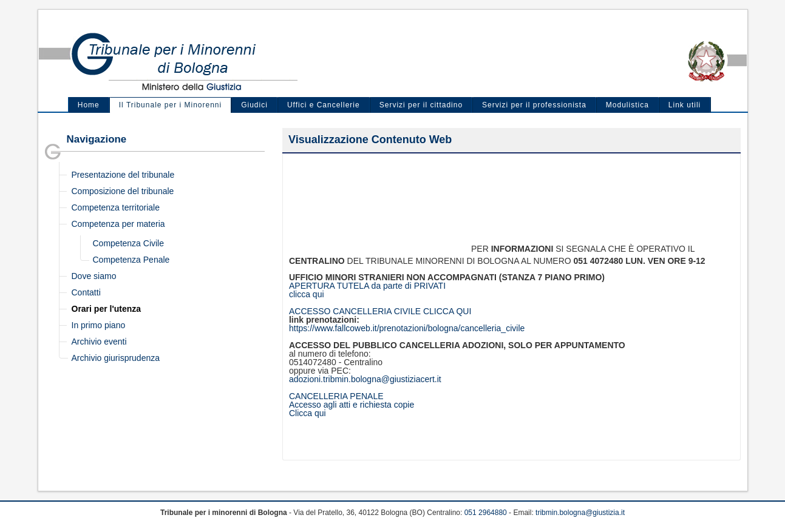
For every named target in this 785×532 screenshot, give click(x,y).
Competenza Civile (129, 243)
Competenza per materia (118, 224)
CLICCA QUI (447, 311)
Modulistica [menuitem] (627, 105)
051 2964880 (486, 513)
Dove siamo (94, 276)
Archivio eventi (99, 342)
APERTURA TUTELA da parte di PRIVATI (367, 286)
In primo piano (99, 325)
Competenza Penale (131, 260)
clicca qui (307, 294)
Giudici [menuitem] (254, 105)
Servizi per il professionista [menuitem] (534, 105)
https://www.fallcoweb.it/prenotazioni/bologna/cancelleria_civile (407, 328)
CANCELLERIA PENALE (336, 396)
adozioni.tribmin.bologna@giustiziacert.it (365, 379)
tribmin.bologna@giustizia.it (580, 513)
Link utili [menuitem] (685, 105)
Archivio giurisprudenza (116, 358)
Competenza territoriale (116, 207)
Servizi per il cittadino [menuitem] (421, 105)
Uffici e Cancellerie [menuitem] (324, 105)
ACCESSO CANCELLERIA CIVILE (356, 311)
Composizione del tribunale (123, 191)
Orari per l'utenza (107, 309)
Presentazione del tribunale (123, 175)
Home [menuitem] (89, 105)
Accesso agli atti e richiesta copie (352, 405)
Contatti (86, 292)
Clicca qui (308, 413)
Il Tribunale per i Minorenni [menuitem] (170, 105)
